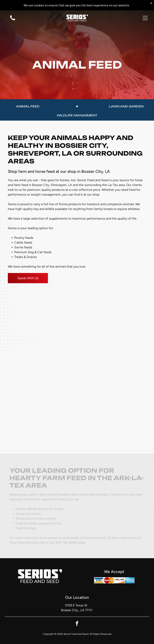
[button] (145, 18)
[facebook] (77, 624)
